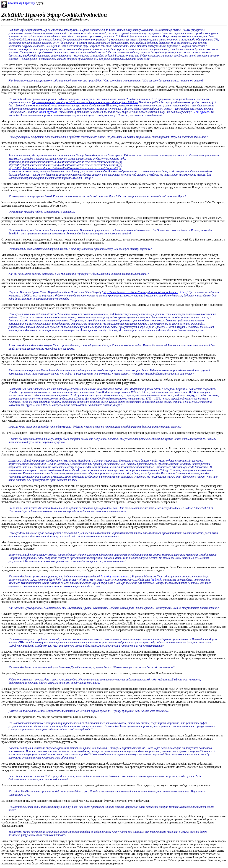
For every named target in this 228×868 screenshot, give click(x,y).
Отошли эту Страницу (21, 3)
